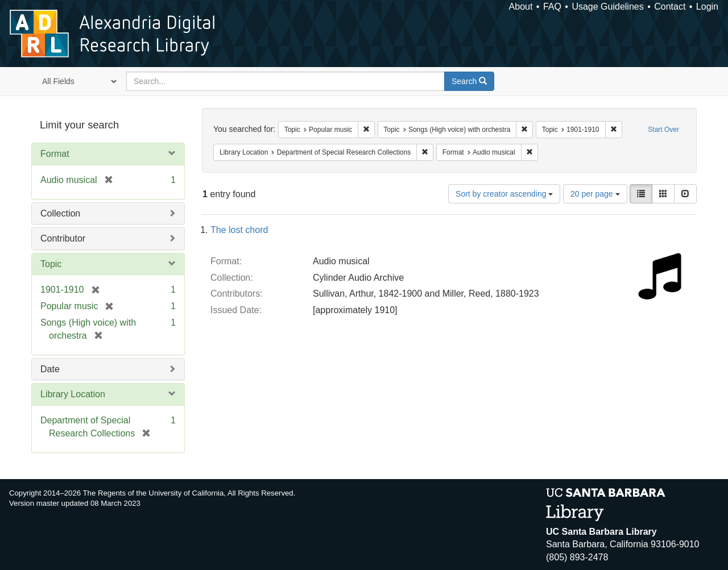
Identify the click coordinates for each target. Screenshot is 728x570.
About (521, 7)
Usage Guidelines (607, 7)
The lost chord (239, 230)
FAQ (552, 7)
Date (50, 369)
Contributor (63, 238)
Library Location (73, 394)
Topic (51, 264)
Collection (60, 213)
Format (55, 154)
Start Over (663, 130)
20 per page (595, 194)
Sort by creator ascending (504, 194)
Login (707, 7)
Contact (670, 7)
